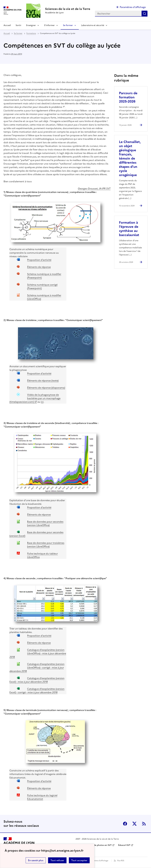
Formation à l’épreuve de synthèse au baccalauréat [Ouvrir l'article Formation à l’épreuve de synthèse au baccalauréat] (129, 229)
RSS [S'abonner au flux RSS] (144, 824)
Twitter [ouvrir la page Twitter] (134, 824)
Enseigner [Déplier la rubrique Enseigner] (31, 25)
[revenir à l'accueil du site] (68, 9)
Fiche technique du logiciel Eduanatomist (42, 797)
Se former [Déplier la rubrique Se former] (68, 25)
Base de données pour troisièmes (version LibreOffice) (46, 545)
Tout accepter (79, 860)
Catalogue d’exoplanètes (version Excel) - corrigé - (37, 691)
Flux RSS (121, 861)
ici (42, 402)
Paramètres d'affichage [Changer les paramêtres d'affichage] (133, 7)
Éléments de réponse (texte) (43, 381)
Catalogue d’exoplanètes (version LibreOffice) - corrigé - (37, 668)
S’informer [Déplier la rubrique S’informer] (49, 25)
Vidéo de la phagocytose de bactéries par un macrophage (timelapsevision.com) (35, 398)
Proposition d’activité (39, 260)
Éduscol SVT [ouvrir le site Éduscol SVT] (124, 845)
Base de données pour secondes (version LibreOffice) (45, 523)
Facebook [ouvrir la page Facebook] (125, 824)
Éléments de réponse (39, 267)
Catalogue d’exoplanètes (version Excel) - (37, 680)
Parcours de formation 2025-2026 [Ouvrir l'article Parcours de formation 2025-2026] (128, 97)
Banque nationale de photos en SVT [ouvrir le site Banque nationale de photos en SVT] (94, 845)
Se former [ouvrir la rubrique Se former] (18, 33)
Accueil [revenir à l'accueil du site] (7, 25)
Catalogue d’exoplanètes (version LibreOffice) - (38, 653)
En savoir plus (36, 860)
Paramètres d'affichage (98, 861)
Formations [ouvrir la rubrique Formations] (31, 33)
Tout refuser (57, 860)
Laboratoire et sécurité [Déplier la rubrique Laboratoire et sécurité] (93, 25)
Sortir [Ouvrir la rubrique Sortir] (19, 25)
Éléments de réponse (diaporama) (46, 388)
